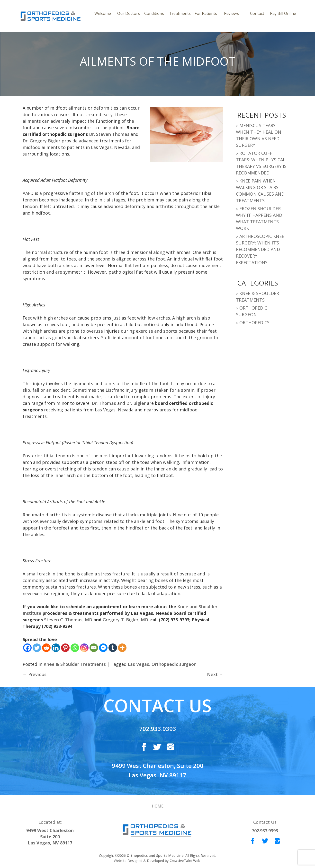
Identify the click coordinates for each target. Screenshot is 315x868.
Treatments (180, 13)
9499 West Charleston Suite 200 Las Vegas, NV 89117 (50, 837)
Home (158, 806)
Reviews (231, 13)
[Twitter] (37, 648)
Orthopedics (254, 322)
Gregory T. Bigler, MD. (126, 620)
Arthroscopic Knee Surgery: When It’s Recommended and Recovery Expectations (260, 249)
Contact (257, 13)
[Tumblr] (113, 648)
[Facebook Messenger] (103, 648)
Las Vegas (138, 664)
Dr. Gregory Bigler (41, 141)
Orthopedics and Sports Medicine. (155, 855)
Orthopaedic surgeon (174, 664)
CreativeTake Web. (185, 861)
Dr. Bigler (136, 403)
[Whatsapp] (75, 648)
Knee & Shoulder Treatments (75, 664)
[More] (122, 648)
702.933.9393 (158, 729)
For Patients (206, 13)
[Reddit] (46, 648)
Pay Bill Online (283, 13)
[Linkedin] (56, 648)
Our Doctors (129, 13)
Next (215, 674)
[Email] (94, 648)
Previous (35, 674)
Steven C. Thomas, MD (68, 620)
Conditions (154, 13)
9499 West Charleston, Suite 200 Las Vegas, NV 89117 (158, 770)
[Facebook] (27, 648)
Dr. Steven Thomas (109, 134)
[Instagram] (84, 648)
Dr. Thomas (104, 403)
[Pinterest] (65, 648)
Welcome (103, 13)
